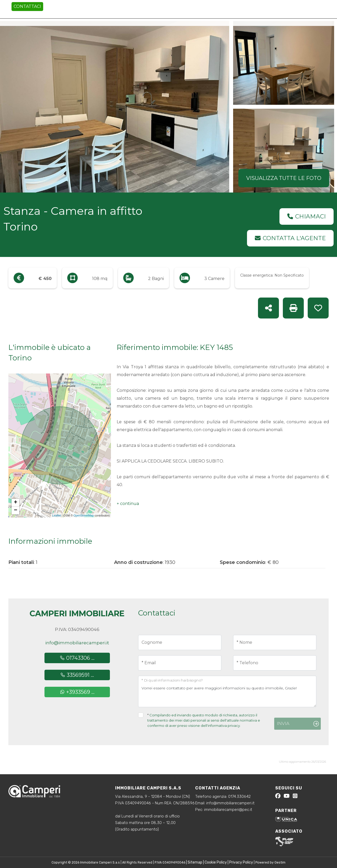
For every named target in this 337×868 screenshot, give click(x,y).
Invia (283, 723)
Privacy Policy (241, 862)
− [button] (16, 510)
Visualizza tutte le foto (284, 178)
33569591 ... (77, 675)
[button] (128, 504)
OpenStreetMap (84, 515)
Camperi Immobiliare (77, 614)
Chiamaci (307, 216)
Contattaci (27, 6)
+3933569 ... (77, 692)
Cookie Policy (216, 862)
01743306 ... (77, 658)
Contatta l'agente (290, 238)
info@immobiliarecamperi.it (77, 643)
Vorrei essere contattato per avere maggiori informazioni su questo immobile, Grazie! (227, 691)
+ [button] (16, 503)
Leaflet (57, 515)
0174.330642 (239, 796)
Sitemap (195, 862)
